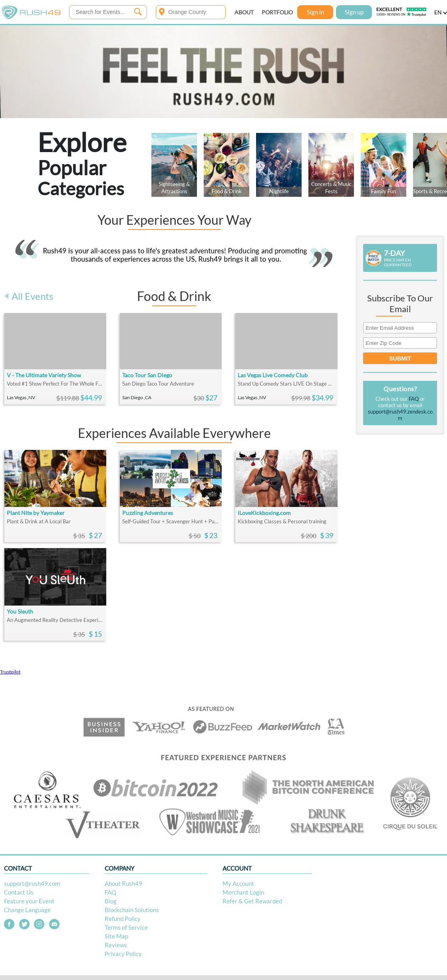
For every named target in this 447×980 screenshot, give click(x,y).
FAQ (414, 399)
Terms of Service (126, 927)
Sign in (315, 12)
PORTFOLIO (277, 12)
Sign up (354, 12)
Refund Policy (123, 919)
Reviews (116, 945)
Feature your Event (29, 901)
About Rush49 (123, 883)
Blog (111, 901)
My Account (238, 883)
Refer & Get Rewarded (252, 901)
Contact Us (19, 892)
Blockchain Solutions (132, 910)
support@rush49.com (32, 883)
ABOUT (244, 12)
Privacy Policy (123, 954)
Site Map (116, 936)
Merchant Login (243, 892)
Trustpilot (10, 672)
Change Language (27, 910)
